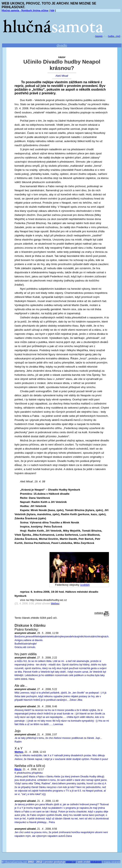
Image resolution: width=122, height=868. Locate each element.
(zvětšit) (85, 585)
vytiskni (102, 613)
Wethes (55, 604)
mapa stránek (112, 862)
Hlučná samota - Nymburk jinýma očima (25, 10)
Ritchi (18, 769)
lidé (52, 10)
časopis (99, 36)
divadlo (62, 45)
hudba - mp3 (114, 36)
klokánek (96, 862)
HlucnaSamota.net (16, 862)
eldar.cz (71, 862)
